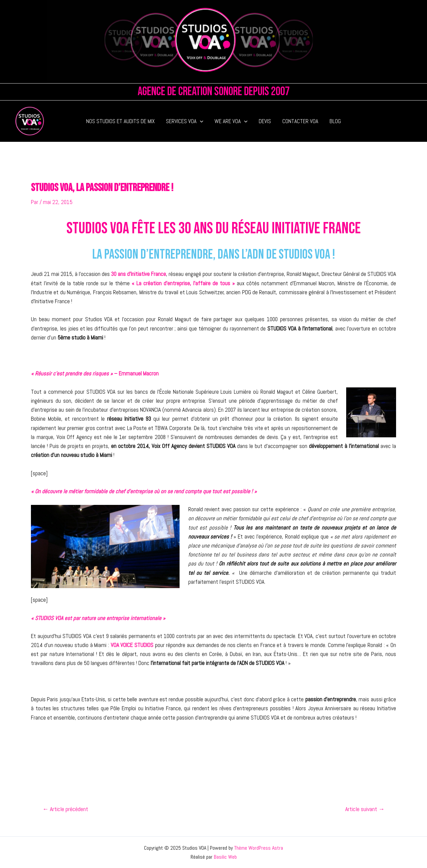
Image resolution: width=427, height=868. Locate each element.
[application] (200, 121)
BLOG (335, 121)
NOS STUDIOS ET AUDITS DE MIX (120, 121)
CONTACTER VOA (300, 121)
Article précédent (65, 809)
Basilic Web (225, 857)
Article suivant (365, 809)
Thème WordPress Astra (259, 848)
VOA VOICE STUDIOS (132, 645)
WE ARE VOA (231, 121)
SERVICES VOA (185, 121)
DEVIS (265, 121)
